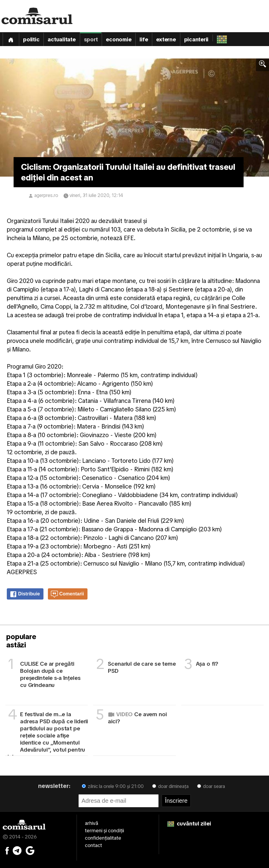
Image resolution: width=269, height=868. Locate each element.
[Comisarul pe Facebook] (7, 850)
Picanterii (196, 39)
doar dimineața (170, 786)
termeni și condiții (104, 830)
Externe (166, 39)
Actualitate (61, 39)
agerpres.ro (46, 195)
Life (144, 39)
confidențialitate (103, 838)
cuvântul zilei (189, 824)
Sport (91, 39)
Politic (31, 39)
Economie (119, 39)
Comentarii (67, 594)
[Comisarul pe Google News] (30, 850)
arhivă (91, 823)
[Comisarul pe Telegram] (17, 850)
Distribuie (25, 594)
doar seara (211, 786)
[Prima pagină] (11, 39)
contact (93, 845)
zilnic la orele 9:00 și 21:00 (113, 786)
